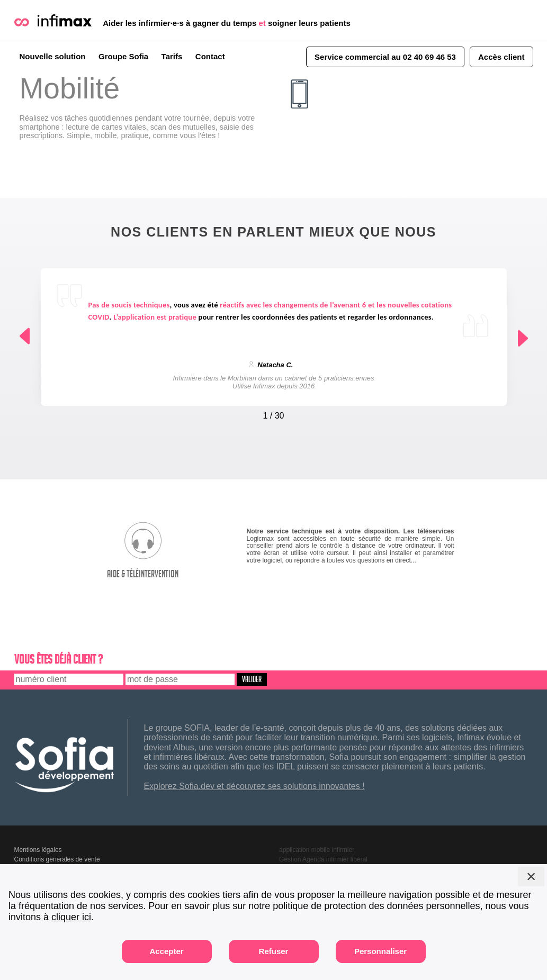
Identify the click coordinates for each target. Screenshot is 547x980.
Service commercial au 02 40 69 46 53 (385, 57)
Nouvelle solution (53, 56)
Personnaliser (380, 951)
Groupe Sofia (123, 56)
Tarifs (172, 56)
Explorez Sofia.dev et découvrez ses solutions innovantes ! (254, 786)
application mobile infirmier (317, 850)
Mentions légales (38, 850)
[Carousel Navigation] (274, 413)
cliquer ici (71, 917)
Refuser (274, 951)
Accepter (166, 951)
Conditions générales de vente (57, 859)
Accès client (501, 57)
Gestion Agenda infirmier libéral (323, 859)
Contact (210, 56)
